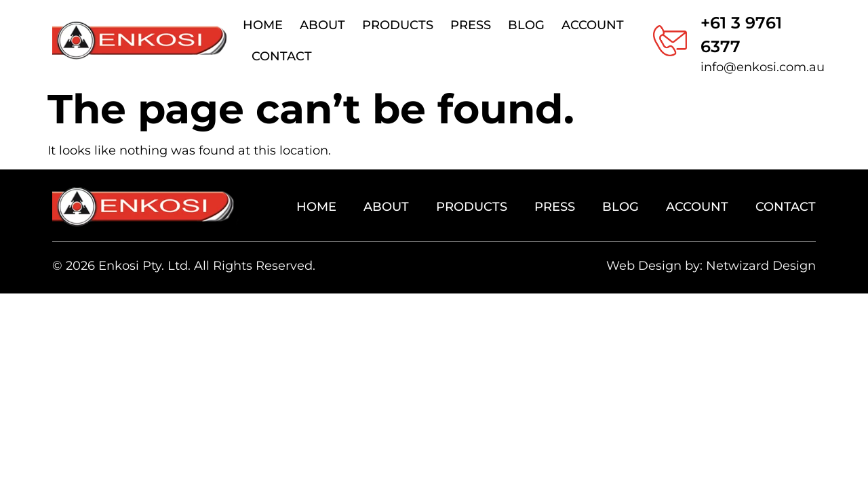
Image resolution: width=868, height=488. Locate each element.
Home (263, 25)
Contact (282, 56)
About (322, 25)
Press (471, 25)
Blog (526, 25)
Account (593, 25)
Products (398, 25)
